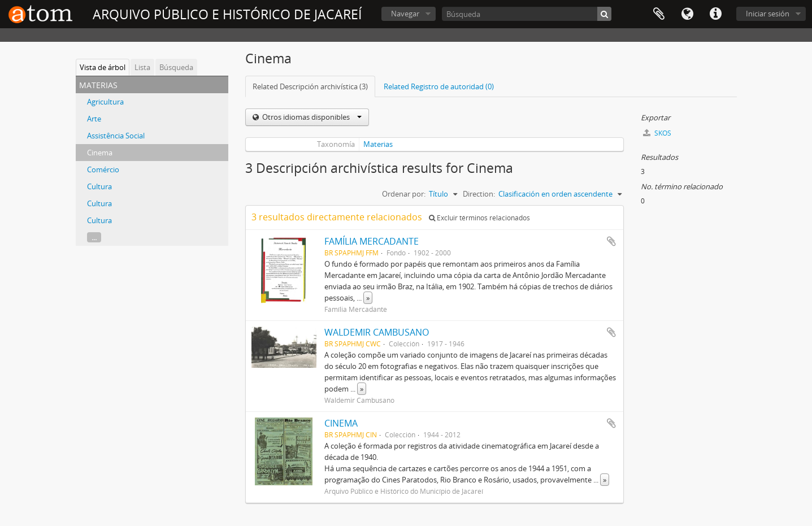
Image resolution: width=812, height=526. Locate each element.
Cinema (100, 153)
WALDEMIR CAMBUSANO (377, 332)
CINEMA (341, 423)
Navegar (405, 14)
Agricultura (105, 102)
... (94, 237)
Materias (378, 144)
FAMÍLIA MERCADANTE (372, 241)
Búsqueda (176, 67)
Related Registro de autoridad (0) (439, 86)
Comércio (103, 169)
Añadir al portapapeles (611, 241)
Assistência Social (116, 136)
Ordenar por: (404, 194)
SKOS (657, 133)
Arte (94, 119)
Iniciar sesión (768, 14)
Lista (142, 67)
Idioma (687, 14)
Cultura (99, 186)
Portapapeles (659, 14)
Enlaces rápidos (715, 14)
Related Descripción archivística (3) (310, 86)
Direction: (479, 194)
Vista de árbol (103, 67)
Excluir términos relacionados (479, 218)
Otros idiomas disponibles (311, 117)
